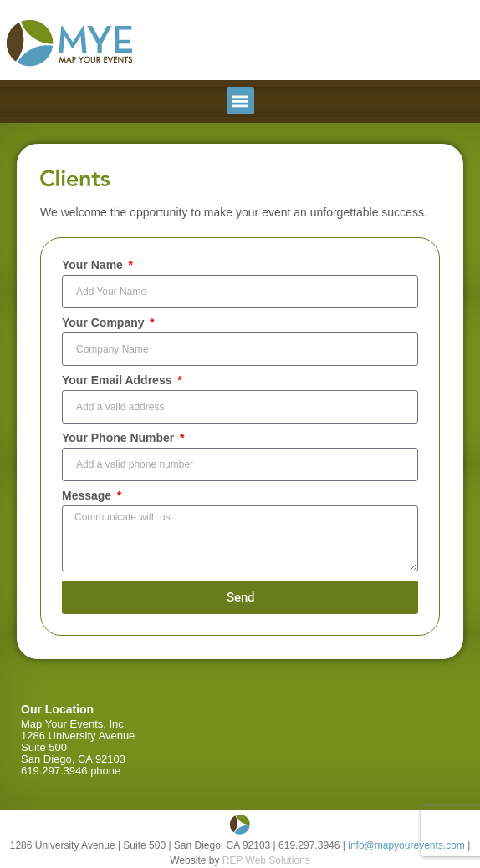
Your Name (94, 265)
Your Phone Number (120, 438)
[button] (240, 101)
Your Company (105, 323)
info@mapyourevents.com (406, 845)
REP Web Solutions (266, 860)
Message (88, 496)
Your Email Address (118, 381)
